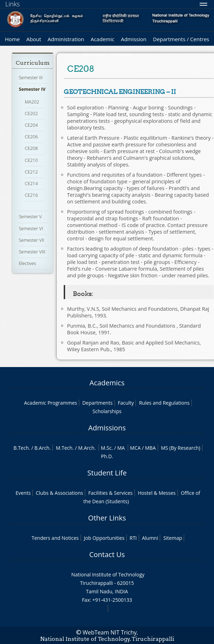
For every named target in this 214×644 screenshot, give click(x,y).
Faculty (126, 403)
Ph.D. (107, 456)
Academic (102, 39)
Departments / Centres (181, 39)
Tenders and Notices (55, 538)
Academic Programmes (51, 403)
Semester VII (31, 240)
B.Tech (21, 448)
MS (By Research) (181, 448)
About (34, 39)
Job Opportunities (104, 538)
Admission (134, 39)
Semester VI (31, 228)
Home (12, 39)
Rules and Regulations (164, 403)
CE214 (32, 183)
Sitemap (173, 538)
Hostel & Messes (157, 493)
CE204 (32, 125)
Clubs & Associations (60, 493)
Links (12, 4)
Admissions (107, 428)
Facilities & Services (111, 493)
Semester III (31, 77)
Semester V (30, 216)
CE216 (32, 195)
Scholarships (107, 411)
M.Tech (64, 448)
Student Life (107, 473)
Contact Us (107, 554)
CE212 (32, 172)
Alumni (150, 538)
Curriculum (33, 63)
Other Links (107, 518)
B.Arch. (43, 448)
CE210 (32, 160)
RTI (133, 538)
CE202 (32, 113)
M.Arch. (87, 448)
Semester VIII (32, 252)
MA (121, 448)
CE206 (32, 137)
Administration (66, 39)
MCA (135, 448)
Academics (107, 383)
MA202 (32, 102)
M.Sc (106, 448)
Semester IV (32, 89)
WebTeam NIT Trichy (110, 632)
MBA (150, 448)
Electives (27, 263)
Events (23, 493)
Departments (97, 403)
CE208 (32, 148)
